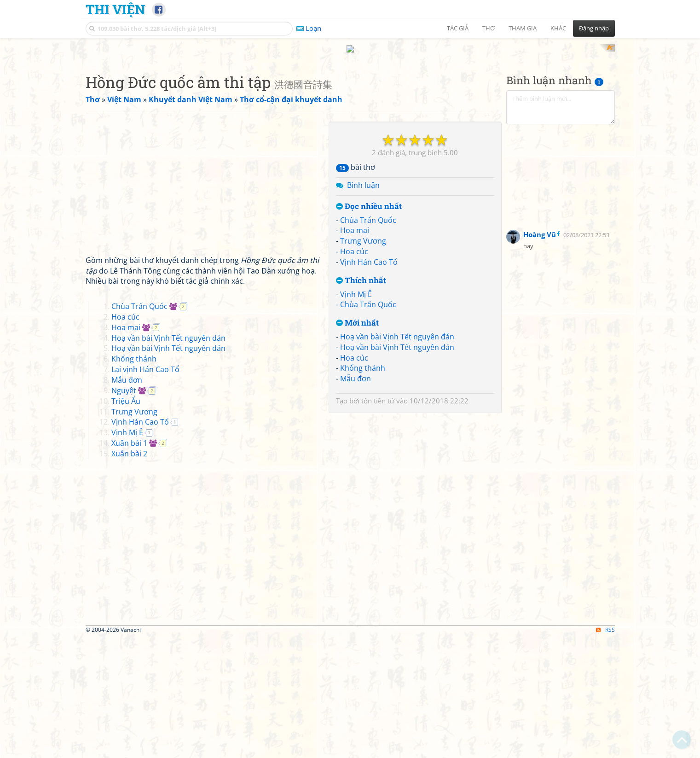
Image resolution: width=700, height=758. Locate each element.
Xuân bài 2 (129, 574)
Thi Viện (115, 9)
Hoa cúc (354, 372)
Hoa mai (355, 351)
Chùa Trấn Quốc (368, 340)
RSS (605, 750)
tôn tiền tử (378, 521)
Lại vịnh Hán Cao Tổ (145, 490)
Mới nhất (357, 444)
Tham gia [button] (523, 28)
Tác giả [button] (458, 28)
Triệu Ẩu (126, 521)
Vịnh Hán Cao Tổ (369, 382)
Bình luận (363, 306)
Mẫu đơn (356, 499)
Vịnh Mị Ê (356, 414)
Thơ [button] (489, 28)
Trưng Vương (363, 362)
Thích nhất (361, 401)
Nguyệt (124, 511)
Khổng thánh (363, 489)
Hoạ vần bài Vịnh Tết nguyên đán (397, 457)
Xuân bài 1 (129, 563)
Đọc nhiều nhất (369, 327)
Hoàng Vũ (540, 355)
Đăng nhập (594, 28)
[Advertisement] (350, 108)
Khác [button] (558, 28)
